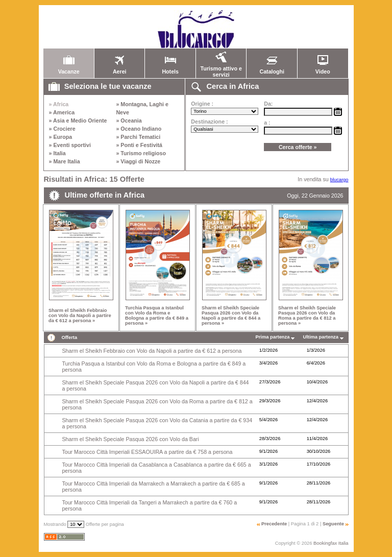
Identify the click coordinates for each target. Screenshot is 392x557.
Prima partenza (273, 337)
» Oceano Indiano (139, 129)
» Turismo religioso (141, 153)
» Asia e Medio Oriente (78, 120)
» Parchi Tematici (138, 137)
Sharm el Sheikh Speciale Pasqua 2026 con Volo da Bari (130, 439)
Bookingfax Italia (331, 543)
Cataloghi (272, 69)
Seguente (333, 524)
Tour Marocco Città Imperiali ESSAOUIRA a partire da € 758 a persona (147, 452)
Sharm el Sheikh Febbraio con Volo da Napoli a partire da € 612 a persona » (80, 316)
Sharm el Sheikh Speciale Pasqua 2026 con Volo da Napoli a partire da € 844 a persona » (231, 316)
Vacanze (69, 69)
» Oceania (129, 120)
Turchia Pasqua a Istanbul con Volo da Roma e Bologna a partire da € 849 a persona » (157, 316)
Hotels (170, 69)
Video (323, 69)
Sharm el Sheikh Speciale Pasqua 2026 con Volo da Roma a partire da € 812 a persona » (307, 316)
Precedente (274, 524)
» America (62, 112)
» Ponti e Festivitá (139, 145)
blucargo (339, 180)
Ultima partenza (321, 337)
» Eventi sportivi (70, 145)
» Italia (57, 153)
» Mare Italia (65, 161)
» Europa (61, 137)
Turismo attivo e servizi (221, 69)
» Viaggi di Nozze (138, 161)
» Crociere (62, 129)
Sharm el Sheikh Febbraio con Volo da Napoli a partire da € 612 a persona (152, 351)
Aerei (119, 69)
